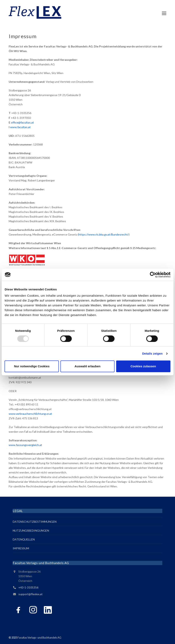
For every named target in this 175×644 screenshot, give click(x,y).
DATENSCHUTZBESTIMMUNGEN (35, 522)
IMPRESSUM (21, 548)
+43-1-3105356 (28, 587)
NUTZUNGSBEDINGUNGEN (31, 530)
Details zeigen (152, 353)
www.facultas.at (20, 127)
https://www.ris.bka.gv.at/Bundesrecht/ (104, 234)
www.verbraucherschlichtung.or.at (30, 414)
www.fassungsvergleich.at (25, 445)
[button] (164, 13)
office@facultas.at (22, 122)
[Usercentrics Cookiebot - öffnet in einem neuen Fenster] (153, 275)
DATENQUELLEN (24, 539)
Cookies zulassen (143, 366)
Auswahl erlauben (87, 366)
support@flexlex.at (30, 594)
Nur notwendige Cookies (32, 366)
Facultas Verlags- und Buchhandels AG (39, 638)
